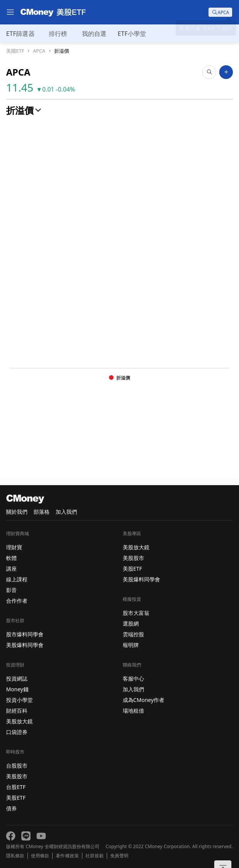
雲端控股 (133, 634)
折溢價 (62, 51)
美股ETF (16, 798)
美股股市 (17, 776)
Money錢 (17, 689)
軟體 (11, 558)
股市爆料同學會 (25, 634)
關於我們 (17, 512)
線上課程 (17, 579)
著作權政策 (67, 856)
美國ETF (15, 51)
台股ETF (16, 787)
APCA (39, 51)
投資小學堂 (19, 700)
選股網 (131, 624)
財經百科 (17, 711)
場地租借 (133, 711)
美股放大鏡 (19, 721)
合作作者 (17, 601)
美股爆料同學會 (25, 645)
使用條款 (40, 856)
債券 (11, 808)
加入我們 (66, 512)
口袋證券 (17, 732)
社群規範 (95, 856)
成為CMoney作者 (144, 700)
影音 (11, 590)
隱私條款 (15, 856)
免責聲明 (119, 856)
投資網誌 (17, 678)
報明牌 (131, 645)
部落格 (42, 512)
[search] (220, 12)
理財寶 (14, 547)
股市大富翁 (136, 613)
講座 (11, 569)
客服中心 (133, 678)
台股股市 (17, 766)
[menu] (10, 12)
